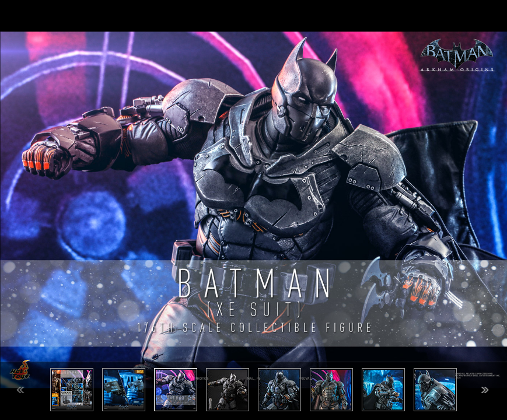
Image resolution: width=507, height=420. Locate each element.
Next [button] (485, 390)
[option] (254, 210)
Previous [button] (20, 390)
